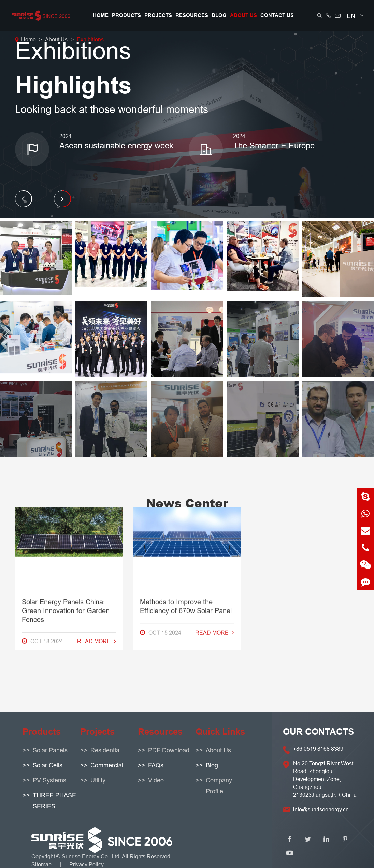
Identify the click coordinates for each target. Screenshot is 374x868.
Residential (106, 750)
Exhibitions (90, 39)
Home (101, 15)
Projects (158, 15)
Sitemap (41, 864)
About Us (243, 15)
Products (126, 15)
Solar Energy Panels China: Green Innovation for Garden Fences (66, 441)
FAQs (156, 765)
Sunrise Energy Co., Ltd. (92, 856)
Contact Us (277, 15)
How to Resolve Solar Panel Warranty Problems (300, 437)
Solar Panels (50, 750)
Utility (98, 780)
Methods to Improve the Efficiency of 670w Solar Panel (186, 437)
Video (156, 780)
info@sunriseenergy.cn (321, 809)
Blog (219, 15)
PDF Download (169, 750)
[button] (24, 199)
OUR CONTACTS (318, 732)
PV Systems (49, 780)
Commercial (107, 765)
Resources (192, 15)
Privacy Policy (87, 864)
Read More (97, 472)
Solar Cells (48, 765)
